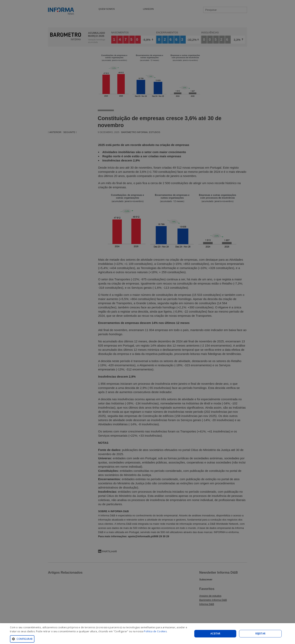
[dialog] (147, 634)
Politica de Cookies (155, 631)
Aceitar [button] (215, 634)
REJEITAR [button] (260, 634)
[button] (99, 639)
